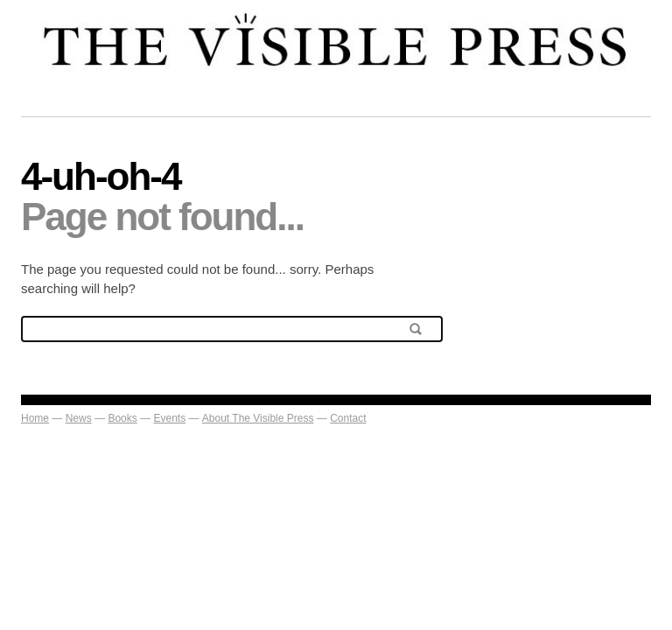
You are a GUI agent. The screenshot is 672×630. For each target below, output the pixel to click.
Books (122, 418)
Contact (348, 418)
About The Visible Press (258, 418)
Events (169, 418)
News (79, 418)
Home (35, 418)
